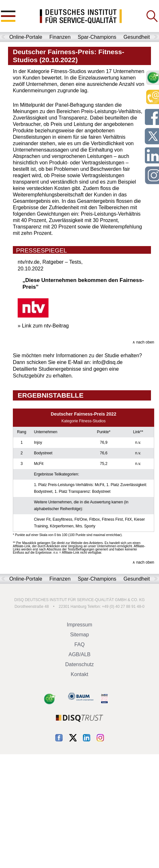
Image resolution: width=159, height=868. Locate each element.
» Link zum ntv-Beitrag (43, 326)
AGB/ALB (79, 654)
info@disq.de (108, 362)
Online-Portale (26, 37)
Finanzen (60, 37)
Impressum (79, 625)
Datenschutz (79, 664)
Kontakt (79, 674)
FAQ (79, 645)
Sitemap (79, 635)
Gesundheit (137, 37)
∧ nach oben (143, 342)
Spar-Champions (97, 37)
